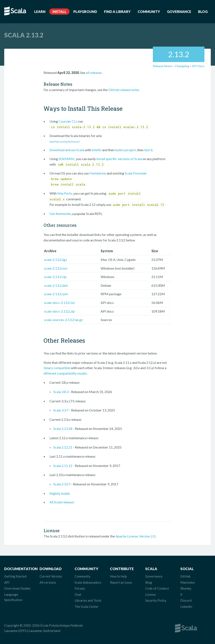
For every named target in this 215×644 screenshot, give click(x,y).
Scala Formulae (136, 173)
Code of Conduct (157, 588)
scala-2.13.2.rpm (56, 294)
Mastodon (188, 582)
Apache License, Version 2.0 (135, 536)
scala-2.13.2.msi (56, 268)
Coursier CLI (68, 121)
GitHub (185, 576)
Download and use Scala (67, 150)
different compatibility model (65, 373)
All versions (48, 582)
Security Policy (156, 600)
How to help (118, 576)
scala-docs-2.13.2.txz (60, 303)
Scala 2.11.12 (63, 466)
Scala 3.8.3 (61, 392)
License (151, 594)
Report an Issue (121, 582)
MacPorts (65, 193)
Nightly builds (60, 493)
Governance (179, 12)
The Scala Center (87, 607)
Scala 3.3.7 (61, 410)
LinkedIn (186, 607)
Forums (80, 588)
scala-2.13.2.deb (56, 285)
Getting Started (15, 576)
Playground (85, 12)
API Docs (198, 66)
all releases (94, 73)
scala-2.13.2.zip (55, 277)
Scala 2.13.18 (63, 429)
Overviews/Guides (17, 588)
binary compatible (57, 368)
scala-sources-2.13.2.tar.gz (63, 320)
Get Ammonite (60, 214)
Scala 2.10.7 (62, 484)
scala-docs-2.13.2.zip (59, 311)
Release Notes (163, 66)
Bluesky (186, 588)
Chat (78, 594)
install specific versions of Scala (119, 159)
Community (149, 12)
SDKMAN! (67, 159)
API (7, 582)
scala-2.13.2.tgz (55, 260)
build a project (125, 150)
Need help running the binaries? (65, 142)
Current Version (51, 576)
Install (59, 12)
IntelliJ (97, 150)
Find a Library (117, 12)
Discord (186, 600)
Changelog (182, 66)
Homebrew (98, 173)
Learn (40, 12)
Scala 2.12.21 (63, 447)
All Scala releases (62, 502)
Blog (203, 12)
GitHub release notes (124, 90)
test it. (149, 150)
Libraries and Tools (88, 600)
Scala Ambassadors (88, 582)
